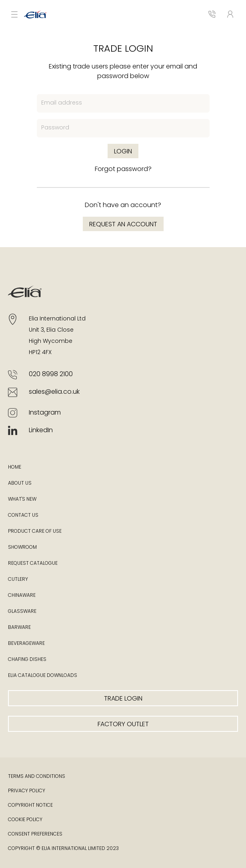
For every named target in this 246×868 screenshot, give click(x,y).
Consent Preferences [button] (35, 834)
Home (15, 467)
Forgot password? (123, 169)
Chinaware (22, 596)
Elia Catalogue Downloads (43, 676)
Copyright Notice (30, 806)
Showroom (22, 548)
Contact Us (23, 516)
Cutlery (18, 580)
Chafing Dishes (27, 660)
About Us (20, 483)
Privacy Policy (27, 791)
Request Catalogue (33, 564)
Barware (19, 628)
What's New (22, 499)
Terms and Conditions (37, 777)
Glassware (22, 612)
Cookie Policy (25, 820)
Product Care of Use (35, 532)
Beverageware (26, 644)
